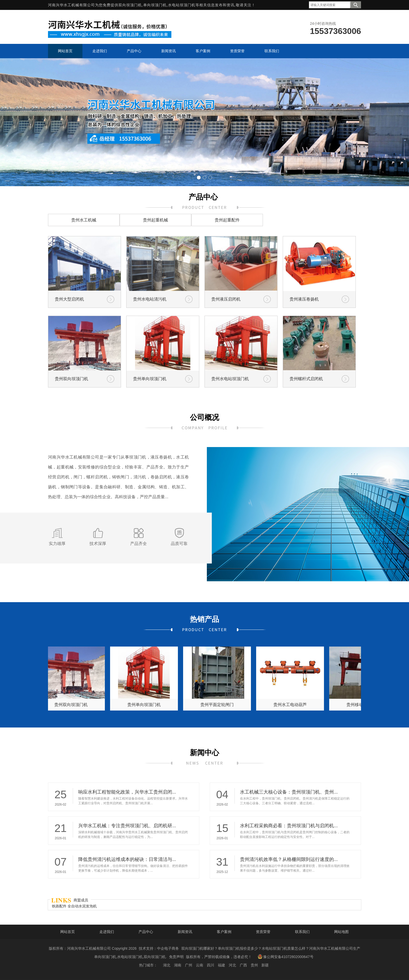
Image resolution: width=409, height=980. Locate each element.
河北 (232, 965)
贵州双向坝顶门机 (71, 379)
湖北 (167, 965)
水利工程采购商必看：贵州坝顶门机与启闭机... (289, 826)
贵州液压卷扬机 (304, 299)
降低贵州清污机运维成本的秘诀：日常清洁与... (127, 859)
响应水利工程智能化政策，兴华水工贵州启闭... (127, 792)
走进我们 (107, 932)
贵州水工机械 (84, 220)
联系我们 (302, 932)
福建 (221, 965)
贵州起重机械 (155, 220)
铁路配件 (60, 906)
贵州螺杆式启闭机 (306, 379)
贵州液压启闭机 (226, 299)
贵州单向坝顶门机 (150, 379)
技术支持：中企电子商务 (159, 948)
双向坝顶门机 (130, 5)
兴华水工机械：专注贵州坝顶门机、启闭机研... (127, 826)
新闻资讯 (185, 932)
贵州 (254, 965)
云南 (200, 965)
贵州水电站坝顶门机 (230, 379)
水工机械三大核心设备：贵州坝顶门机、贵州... (289, 792)
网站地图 (341, 932)
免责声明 (176, 957)
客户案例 (224, 932)
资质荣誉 (263, 932)
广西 (243, 965)
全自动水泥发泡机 (82, 906)
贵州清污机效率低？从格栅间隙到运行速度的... (289, 859)
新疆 (265, 965)
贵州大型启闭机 (69, 299)
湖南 (178, 965)
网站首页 (68, 932)
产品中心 (146, 932)
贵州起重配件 (227, 220)
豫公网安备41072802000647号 (286, 956)
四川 (210, 965)
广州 (189, 965)
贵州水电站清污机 (150, 299)
